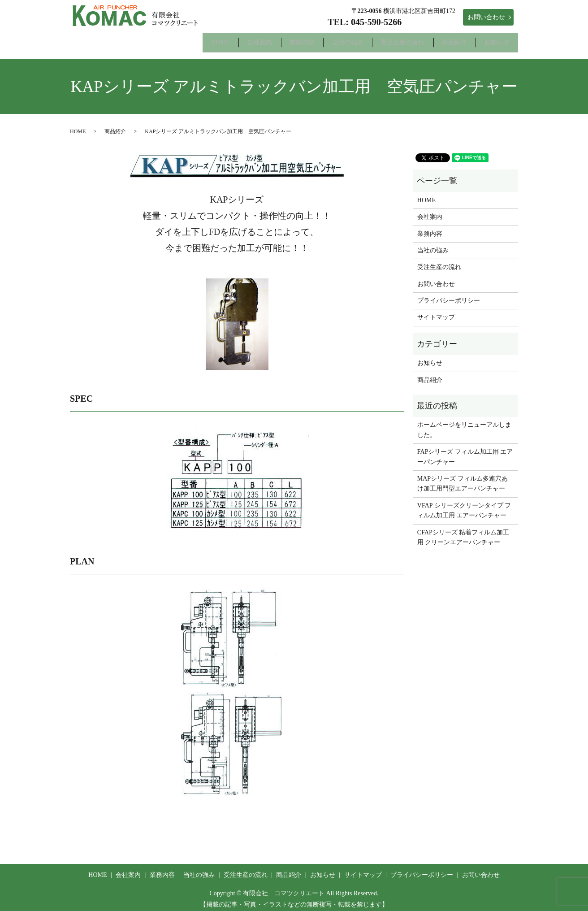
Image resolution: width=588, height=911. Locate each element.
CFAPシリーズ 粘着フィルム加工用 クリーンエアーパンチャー (463, 531)
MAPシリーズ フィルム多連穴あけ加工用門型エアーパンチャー (463, 478)
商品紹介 (441, 39)
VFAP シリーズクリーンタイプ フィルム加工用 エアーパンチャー (464, 505)
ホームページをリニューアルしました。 (464, 424)
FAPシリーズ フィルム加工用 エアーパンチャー (465, 451)
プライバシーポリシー (449, 295)
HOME (162, 39)
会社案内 (210, 39)
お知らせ (493, 39)
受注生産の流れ (380, 39)
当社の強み (316, 39)
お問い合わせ (486, 17)
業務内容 (261, 39)
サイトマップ (436, 312)
